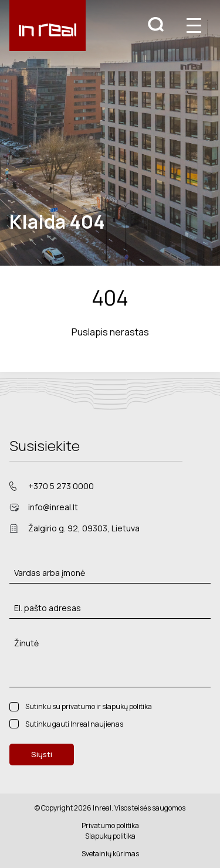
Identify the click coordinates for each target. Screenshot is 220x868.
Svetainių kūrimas (110, 854)
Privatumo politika (110, 825)
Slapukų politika (110, 836)
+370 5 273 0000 (61, 486)
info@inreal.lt (53, 507)
